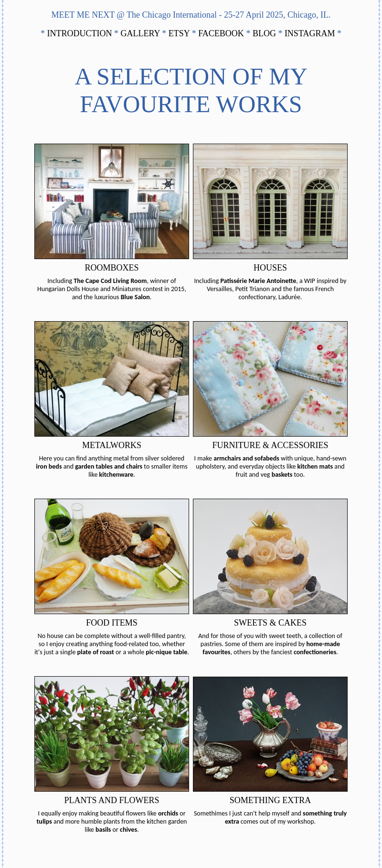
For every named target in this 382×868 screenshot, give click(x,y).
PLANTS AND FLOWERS (111, 800)
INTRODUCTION (81, 33)
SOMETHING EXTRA (271, 800)
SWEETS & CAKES (270, 623)
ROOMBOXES (111, 268)
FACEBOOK (222, 33)
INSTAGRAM (311, 33)
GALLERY (142, 33)
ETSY (180, 33)
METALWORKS (112, 445)
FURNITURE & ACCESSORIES (270, 445)
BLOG (265, 33)
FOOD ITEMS (112, 623)
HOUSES (270, 268)
